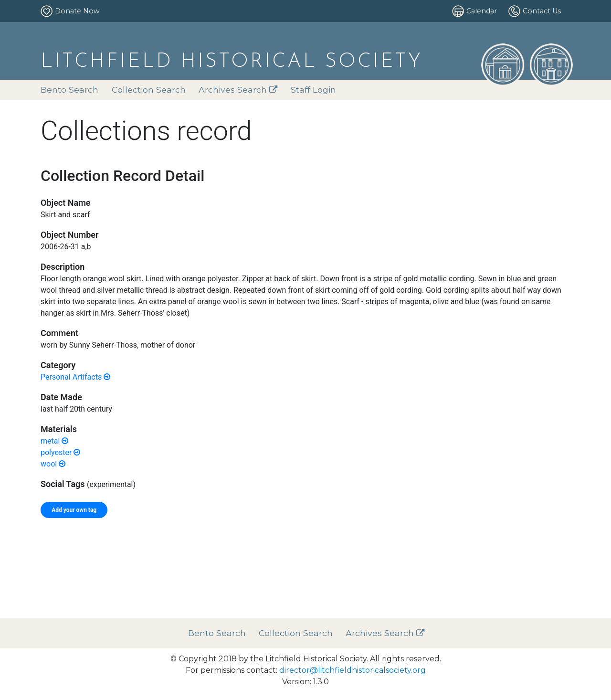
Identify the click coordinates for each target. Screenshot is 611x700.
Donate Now (77, 11)
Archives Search (238, 90)
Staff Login (313, 90)
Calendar (482, 11)
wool (53, 464)
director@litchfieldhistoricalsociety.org (353, 670)
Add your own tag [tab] (74, 510)
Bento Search (69, 90)
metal (54, 441)
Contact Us (542, 11)
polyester (60, 452)
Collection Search (149, 90)
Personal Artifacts (75, 377)
